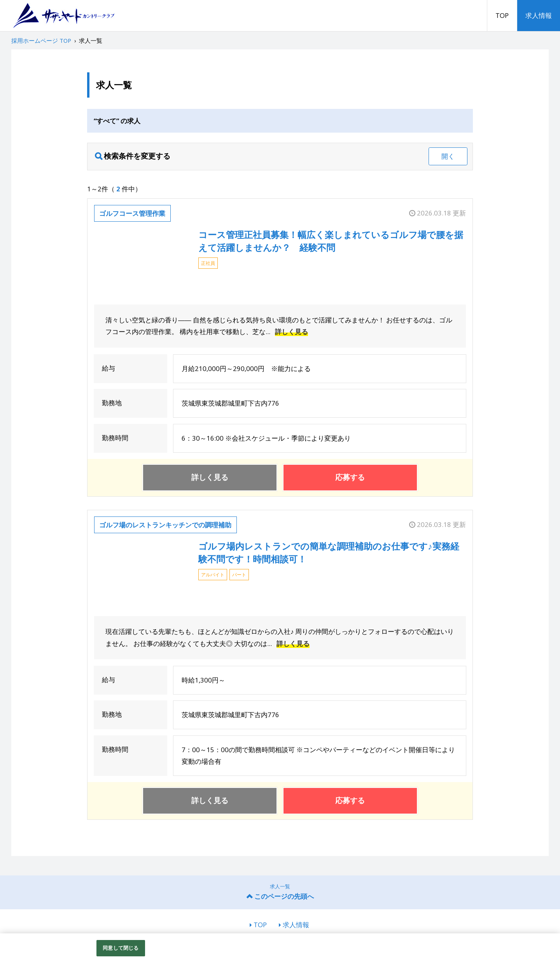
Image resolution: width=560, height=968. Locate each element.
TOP (502, 15)
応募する (350, 477)
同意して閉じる (121, 948)
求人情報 (539, 15)
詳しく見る (291, 332)
